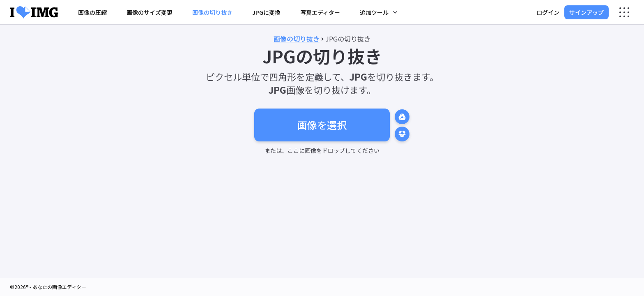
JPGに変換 (266, 12)
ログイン (548, 12)
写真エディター (320, 12)
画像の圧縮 (92, 12)
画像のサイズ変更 (149, 12)
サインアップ (586, 12)
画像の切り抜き (212, 12)
